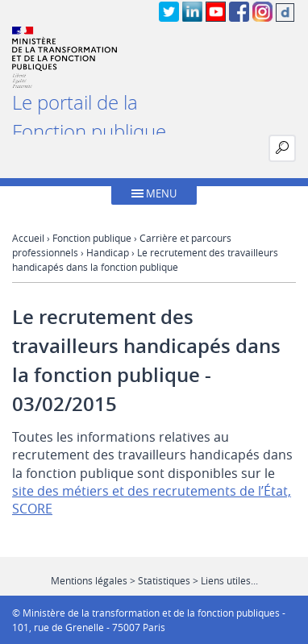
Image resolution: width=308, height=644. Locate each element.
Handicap (108, 252)
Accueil (28, 238)
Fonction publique (92, 238)
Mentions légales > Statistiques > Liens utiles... (154, 580)
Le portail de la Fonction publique (89, 117)
